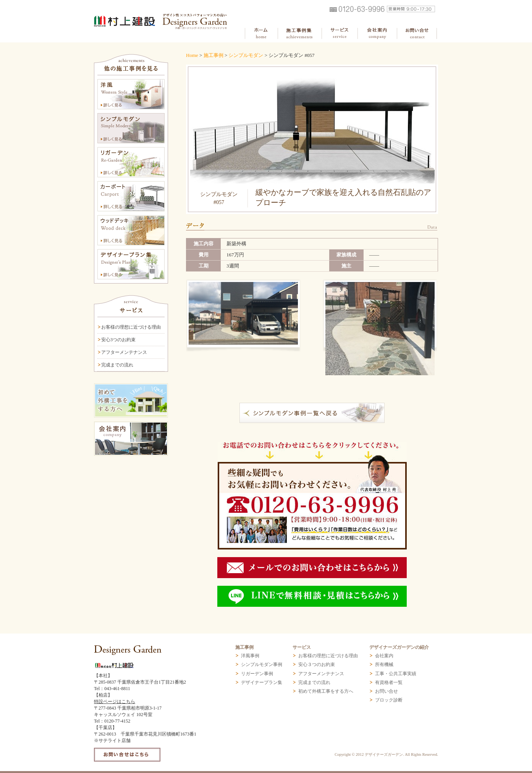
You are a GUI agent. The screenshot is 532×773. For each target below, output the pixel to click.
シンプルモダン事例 (262, 664)
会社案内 (384, 656)
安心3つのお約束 (118, 340)
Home (192, 55)
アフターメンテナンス (124, 352)
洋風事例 (250, 656)
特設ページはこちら (115, 702)
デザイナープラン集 (262, 682)
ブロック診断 (389, 700)
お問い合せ (386, 691)
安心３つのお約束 (317, 664)
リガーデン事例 (257, 674)
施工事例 (213, 55)
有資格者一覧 (389, 682)
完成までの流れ (117, 365)
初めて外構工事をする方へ (326, 691)
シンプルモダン (246, 55)
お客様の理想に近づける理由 (131, 327)
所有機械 (384, 664)
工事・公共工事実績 (396, 674)
